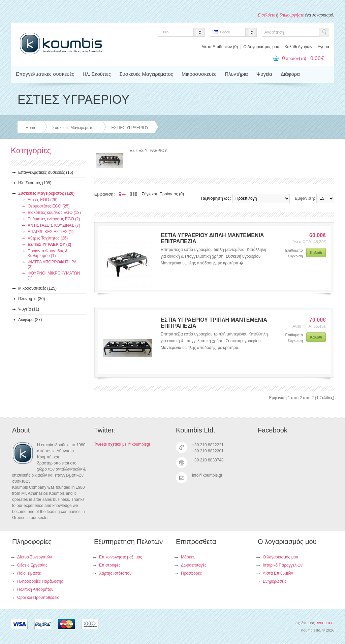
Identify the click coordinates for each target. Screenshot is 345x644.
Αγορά (323, 47)
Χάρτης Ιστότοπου (115, 573)
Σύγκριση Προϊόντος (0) (163, 194)
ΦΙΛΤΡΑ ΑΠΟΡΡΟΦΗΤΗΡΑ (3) (52, 264)
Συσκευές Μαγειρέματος (146, 74)
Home (31, 128)
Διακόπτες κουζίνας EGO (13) (54, 213)
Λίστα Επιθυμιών (278, 573)
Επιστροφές (110, 565)
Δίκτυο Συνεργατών (35, 557)
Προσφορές (191, 573)
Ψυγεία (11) (29, 309)
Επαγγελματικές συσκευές (45, 74)
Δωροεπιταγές (194, 565)
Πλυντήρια (236, 74)
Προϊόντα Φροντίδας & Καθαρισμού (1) (48, 253)
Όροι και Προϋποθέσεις (38, 598)
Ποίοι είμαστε (29, 573)
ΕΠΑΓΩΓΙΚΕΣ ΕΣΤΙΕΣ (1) (51, 232)
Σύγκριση (295, 256)
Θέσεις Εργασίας (32, 565)
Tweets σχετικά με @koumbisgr (122, 444)
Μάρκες (188, 557)
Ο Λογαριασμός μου (261, 47)
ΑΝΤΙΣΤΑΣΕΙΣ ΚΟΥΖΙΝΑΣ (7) (54, 225)
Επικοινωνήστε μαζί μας (121, 557)
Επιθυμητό (294, 250)
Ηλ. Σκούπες (97, 74)
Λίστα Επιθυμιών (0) (220, 47)
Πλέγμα (134, 194)
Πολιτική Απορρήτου (35, 589)
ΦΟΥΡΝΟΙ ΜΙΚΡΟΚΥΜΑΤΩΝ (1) (54, 276)
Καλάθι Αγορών (299, 47)
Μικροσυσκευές (199, 74)
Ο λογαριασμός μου (280, 557)
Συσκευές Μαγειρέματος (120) (46, 193)
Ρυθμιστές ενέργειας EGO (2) (54, 219)
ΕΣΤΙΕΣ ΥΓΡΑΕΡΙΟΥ (130, 128)
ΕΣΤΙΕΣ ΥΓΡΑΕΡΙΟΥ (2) (50, 245)
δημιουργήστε (292, 15)
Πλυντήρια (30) (32, 299)
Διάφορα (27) (30, 320)
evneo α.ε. (325, 623)
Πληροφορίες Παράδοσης (40, 581)
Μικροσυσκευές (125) (37, 288)
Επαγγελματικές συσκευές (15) (46, 172)
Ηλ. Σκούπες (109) (35, 183)
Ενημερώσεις (275, 581)
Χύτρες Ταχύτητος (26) (48, 238)
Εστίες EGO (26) (43, 200)
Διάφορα (290, 74)
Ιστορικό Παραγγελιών (283, 565)
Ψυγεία (264, 74)
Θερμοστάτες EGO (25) (49, 206)
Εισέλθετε (267, 15)
